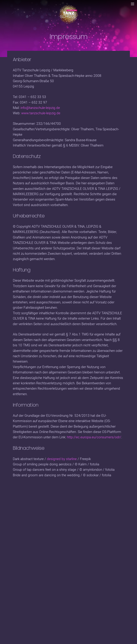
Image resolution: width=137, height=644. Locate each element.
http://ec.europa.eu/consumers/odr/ (94, 437)
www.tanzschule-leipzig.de (41, 113)
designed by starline (62, 459)
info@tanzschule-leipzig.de (40, 108)
